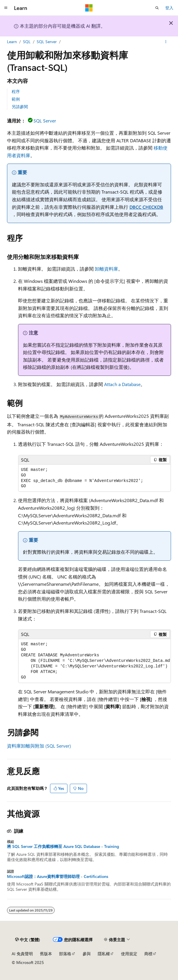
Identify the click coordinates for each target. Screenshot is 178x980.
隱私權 (104, 954)
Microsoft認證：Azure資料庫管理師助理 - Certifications (58, 876)
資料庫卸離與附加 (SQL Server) (39, 746)
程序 (16, 91)
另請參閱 (20, 107)
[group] (95, 661)
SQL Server (47, 42)
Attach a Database (122, 384)
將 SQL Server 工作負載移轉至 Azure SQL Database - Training (63, 846)
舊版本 (46, 954)
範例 (16, 99)
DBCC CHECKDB (146, 207)
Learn (12, 42)
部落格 (65, 954)
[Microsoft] (89, 8)
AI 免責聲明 (22, 954)
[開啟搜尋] (157, 8)
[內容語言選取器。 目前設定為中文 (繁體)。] (28, 940)
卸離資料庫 (106, 269)
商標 (148, 954)
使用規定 (129, 954)
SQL (27, 42)
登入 (169, 8)
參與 (87, 954)
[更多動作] (166, 42)
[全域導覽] (6, 8)
